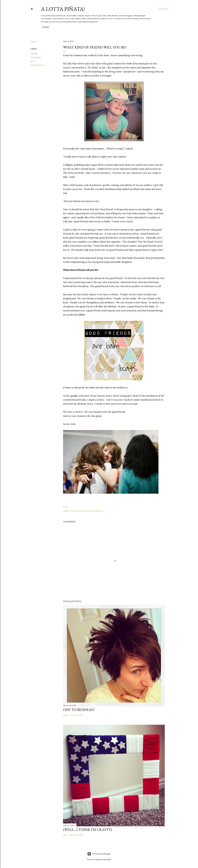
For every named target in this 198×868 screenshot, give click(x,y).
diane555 (107, 859)
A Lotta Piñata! (63, 9)
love (32, 61)
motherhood (37, 65)
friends (34, 53)
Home (46, 27)
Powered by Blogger (99, 854)
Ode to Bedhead (79, 710)
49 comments (77, 715)
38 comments (77, 835)
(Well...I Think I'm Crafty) (88, 829)
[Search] (163, 9)
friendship (35, 57)
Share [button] (33, 42)
